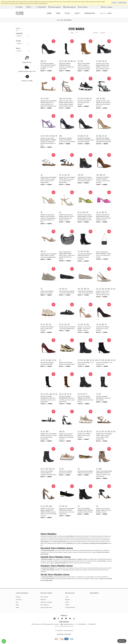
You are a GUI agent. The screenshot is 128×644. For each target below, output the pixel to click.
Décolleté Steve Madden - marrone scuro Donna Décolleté (103, 329)
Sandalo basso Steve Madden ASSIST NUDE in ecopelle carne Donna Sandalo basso (49, 256)
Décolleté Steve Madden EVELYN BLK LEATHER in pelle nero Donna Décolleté (86, 140)
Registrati (68, 600)
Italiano (20, 7)
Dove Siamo (19, 600)
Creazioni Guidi (90, 13)
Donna (50, 13)
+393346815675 (92, 624)
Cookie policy (60, 634)
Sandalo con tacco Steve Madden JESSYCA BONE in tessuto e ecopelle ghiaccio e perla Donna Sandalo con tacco (48, 218)
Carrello (67, 602)
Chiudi (114, 3)
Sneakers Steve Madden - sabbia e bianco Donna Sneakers (85, 435)
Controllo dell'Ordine (70, 607)
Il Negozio (18, 597)
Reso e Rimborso (45, 605)
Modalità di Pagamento (55, 7)
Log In (67, 597)
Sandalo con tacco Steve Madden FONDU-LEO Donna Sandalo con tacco (104, 510)
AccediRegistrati (107, 7)
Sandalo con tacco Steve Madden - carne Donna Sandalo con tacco (84, 329)
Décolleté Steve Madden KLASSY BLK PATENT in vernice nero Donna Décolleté (67, 140)
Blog (17, 602)
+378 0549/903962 (82, 624)
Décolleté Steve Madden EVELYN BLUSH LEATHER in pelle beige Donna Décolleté (104, 140)
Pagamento (43, 600)
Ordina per (96, 33)
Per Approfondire (122, 3)
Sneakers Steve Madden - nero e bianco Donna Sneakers (85, 103)
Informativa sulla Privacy (46, 607)
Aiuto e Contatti (44, 597)
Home (58, 20)
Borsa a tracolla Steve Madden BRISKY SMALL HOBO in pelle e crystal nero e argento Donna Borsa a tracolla (67, 255)
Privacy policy (68, 634)
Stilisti (68, 13)
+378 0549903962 (41, 7)
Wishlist (67, 605)
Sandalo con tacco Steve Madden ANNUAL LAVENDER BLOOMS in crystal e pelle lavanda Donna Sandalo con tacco (48, 142)
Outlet (78, 13)
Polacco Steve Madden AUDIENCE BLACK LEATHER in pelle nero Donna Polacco (85, 510)
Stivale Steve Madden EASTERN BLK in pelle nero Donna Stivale (103, 398)
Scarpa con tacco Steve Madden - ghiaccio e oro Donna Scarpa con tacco (103, 293)
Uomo (59, 13)
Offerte (18, 607)
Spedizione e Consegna (46, 602)
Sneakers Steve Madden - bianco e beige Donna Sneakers (47, 329)
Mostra (72, 33)
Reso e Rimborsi (83, 7)
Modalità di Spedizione (70, 7)
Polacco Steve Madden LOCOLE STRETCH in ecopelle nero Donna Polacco (48, 473)
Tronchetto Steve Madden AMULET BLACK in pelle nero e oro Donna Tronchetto (85, 179)
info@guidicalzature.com (68, 624)
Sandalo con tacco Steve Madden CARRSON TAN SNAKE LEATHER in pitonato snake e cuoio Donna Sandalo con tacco (49, 512)
